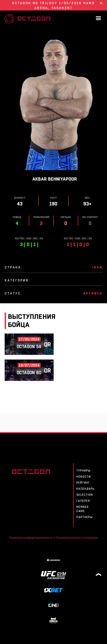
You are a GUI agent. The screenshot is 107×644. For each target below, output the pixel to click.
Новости (84, 477)
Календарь (86, 489)
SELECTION (85, 495)
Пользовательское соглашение (77, 538)
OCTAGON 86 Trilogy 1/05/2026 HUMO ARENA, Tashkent (53, 5)
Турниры (83, 471)
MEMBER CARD (83, 509)
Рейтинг (83, 483)
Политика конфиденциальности (31, 538)
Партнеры (84, 517)
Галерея (83, 501)
